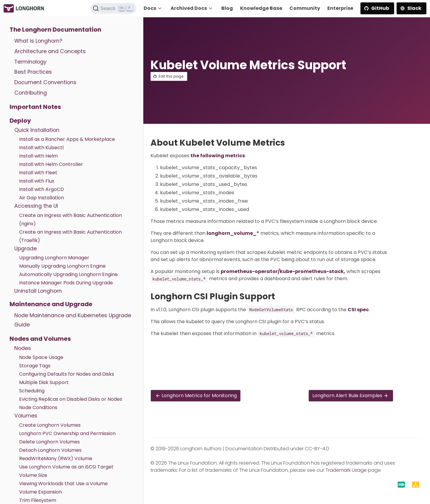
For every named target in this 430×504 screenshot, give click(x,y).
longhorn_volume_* (233, 233)
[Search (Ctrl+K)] (113, 8)
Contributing (31, 93)
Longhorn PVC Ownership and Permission (67, 433)
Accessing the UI (36, 206)
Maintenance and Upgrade (51, 304)
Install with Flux (37, 181)
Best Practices (33, 72)
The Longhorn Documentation (55, 30)
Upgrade (26, 249)
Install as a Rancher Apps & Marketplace (67, 139)
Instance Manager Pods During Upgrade (66, 283)
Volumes (26, 416)
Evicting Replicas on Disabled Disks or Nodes (71, 399)
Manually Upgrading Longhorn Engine (62, 266)
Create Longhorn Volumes (50, 425)
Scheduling (32, 391)
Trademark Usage (346, 470)
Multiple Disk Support (44, 382)
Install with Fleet (38, 173)
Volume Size (33, 475)
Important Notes (35, 107)
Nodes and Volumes (40, 339)
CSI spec (358, 310)
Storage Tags (35, 366)
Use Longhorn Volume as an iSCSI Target (66, 467)
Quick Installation (37, 130)
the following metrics (218, 156)
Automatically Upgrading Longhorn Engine (68, 274)
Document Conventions (45, 82)
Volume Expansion (40, 492)
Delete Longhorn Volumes (49, 442)
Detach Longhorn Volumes (50, 450)
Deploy (20, 121)
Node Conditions (38, 407)
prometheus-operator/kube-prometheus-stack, (283, 271)
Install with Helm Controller (51, 164)
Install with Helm (38, 156)
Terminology (30, 62)
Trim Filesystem (38, 500)
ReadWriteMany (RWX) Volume (56, 458)
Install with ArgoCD (42, 189)
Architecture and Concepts (50, 51)
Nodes (23, 348)
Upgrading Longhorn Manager (54, 258)
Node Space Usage (41, 357)
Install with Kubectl (41, 148)
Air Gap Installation (42, 198)
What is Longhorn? (38, 41)
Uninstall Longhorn (38, 291)
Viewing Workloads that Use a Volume (63, 484)
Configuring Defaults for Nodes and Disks (67, 374)
